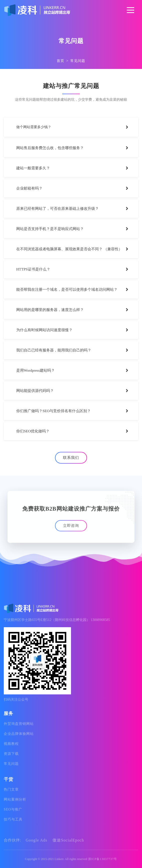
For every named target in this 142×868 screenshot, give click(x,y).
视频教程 (11, 744)
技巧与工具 (13, 819)
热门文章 (11, 789)
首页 (60, 61)
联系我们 (71, 458)
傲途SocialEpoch (68, 840)
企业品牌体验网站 (19, 734)
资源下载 (11, 754)
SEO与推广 (13, 809)
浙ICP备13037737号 (103, 859)
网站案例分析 (15, 799)
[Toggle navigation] (130, 10)
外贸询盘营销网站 (19, 724)
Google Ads (37, 840)
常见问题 (78, 61)
